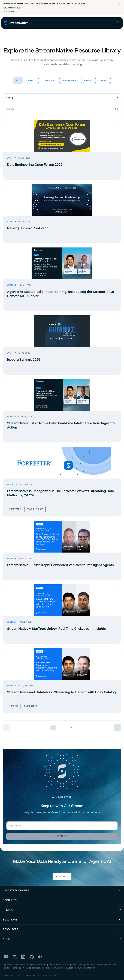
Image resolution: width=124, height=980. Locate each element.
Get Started (62, 871)
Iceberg (14, 701)
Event (104, 75)
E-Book (32, 75)
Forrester (15, 504)
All (18, 75)
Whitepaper (69, 75)
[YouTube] (6, 951)
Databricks (31, 701)
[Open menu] (118, 23)
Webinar (49, 75)
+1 (50, 504)
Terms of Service (13, 970)
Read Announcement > (13, 8)
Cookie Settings (50, 970)
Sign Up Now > (10, 12)
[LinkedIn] (23, 951)
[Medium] (40, 951)
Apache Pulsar (35, 504)
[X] (15, 951)
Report (88, 75)
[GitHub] (32, 951)
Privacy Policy (31, 970)
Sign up (62, 831)
